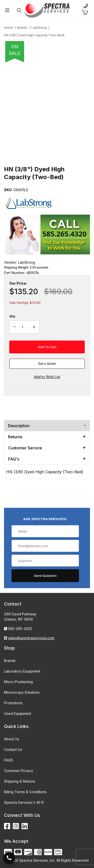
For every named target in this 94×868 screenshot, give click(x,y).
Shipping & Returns (20, 781)
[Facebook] (7, 826)
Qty (12, 316)
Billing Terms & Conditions (25, 792)
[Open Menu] (7, 10)
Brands (10, 661)
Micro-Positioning (18, 682)
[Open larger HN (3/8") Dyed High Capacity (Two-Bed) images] (47, 108)
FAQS (9, 760)
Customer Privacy (19, 771)
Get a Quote (47, 364)
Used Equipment (18, 713)
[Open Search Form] (19, 10)
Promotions (13, 703)
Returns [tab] (15, 437)
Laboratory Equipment (22, 671)
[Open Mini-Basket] (87, 13)
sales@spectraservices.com (31, 638)
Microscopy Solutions (22, 692)
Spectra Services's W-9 (24, 802)
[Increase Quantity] (34, 327)
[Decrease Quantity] (15, 327)
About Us (12, 739)
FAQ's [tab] (14, 459)
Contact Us (13, 749)
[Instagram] (16, 826)
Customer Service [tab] (25, 448)
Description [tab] (19, 426)
